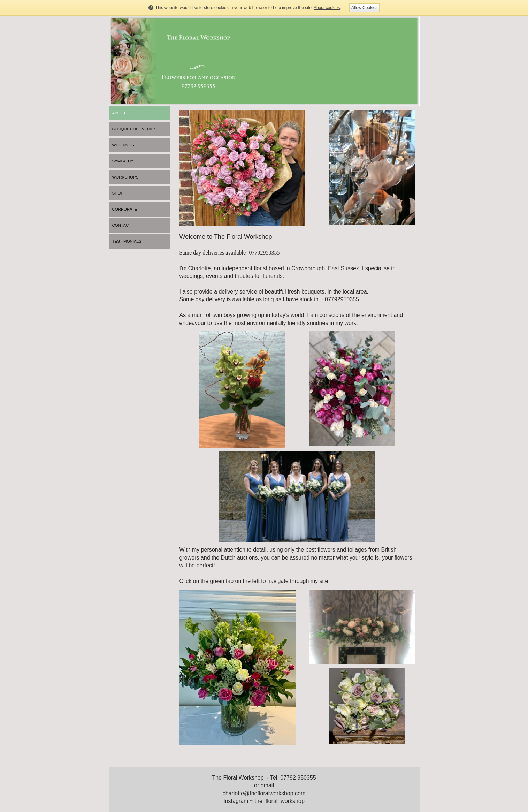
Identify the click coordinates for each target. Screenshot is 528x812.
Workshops (125, 177)
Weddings (123, 145)
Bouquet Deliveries (135, 129)
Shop (118, 193)
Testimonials (127, 241)
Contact (122, 225)
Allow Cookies (364, 8)
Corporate (125, 209)
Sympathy (123, 161)
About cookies (327, 8)
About (119, 113)
